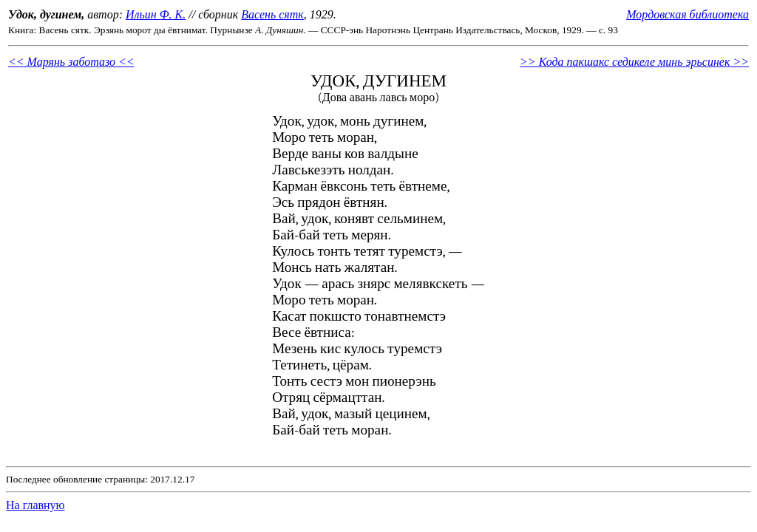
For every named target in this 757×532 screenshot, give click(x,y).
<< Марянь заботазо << (71, 62)
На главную (35, 505)
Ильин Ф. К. (156, 14)
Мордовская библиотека (688, 14)
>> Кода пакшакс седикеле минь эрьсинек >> (634, 62)
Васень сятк (272, 14)
